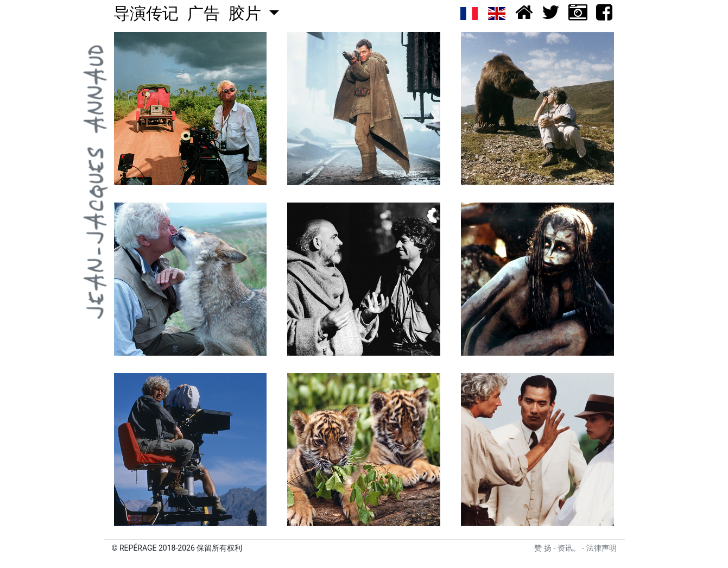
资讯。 (569, 548)
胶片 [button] (247, 13)
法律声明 (602, 548)
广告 (204, 13)
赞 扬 (543, 548)
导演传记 (146, 13)
